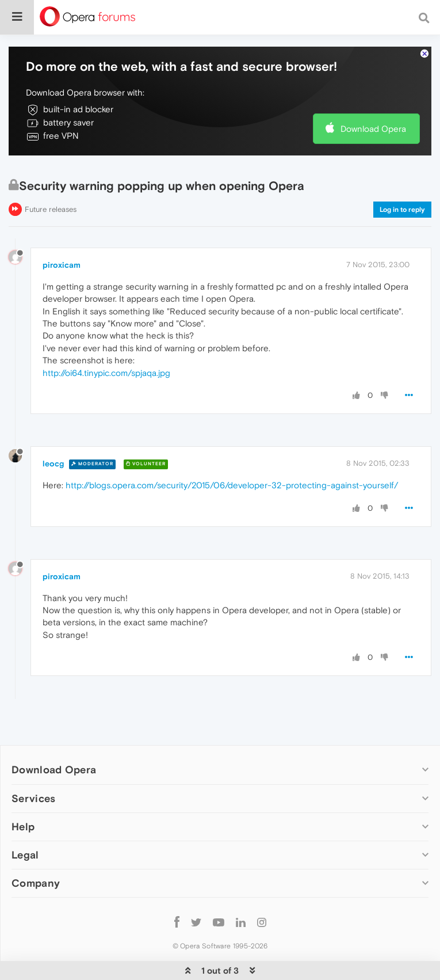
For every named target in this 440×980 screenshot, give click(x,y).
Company (36, 883)
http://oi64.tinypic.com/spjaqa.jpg (106, 373)
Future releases (51, 209)
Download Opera (373, 129)
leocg (53, 464)
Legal (25, 855)
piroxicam (62, 265)
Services (33, 798)
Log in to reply (402, 210)
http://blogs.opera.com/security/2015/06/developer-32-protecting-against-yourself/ (232, 485)
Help (23, 827)
